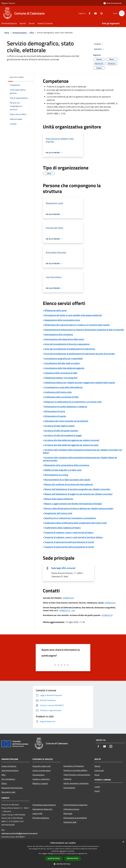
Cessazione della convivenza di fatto (61, 373)
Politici (4, 783)
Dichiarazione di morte (55, 411)
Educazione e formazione (74, 766)
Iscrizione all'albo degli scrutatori (60, 426)
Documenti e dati (8, 792)
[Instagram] (100, 13)
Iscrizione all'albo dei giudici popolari (61, 431)
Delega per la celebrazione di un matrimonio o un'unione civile (73, 402)
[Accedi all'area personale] (112, 3)
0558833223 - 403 (67, 610)
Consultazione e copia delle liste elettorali (63, 387)
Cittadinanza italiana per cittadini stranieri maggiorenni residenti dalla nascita (80, 383)
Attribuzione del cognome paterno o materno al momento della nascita (77, 325)
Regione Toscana (8, 3)
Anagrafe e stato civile (42, 766)
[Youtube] (94, 13)
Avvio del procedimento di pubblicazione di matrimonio (70, 349)
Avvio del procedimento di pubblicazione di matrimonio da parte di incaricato (80, 354)
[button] (63, 864)
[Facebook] (88, 13)
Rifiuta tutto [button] (73, 858)
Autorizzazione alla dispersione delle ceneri (64, 339)
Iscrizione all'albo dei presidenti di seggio (63, 435)
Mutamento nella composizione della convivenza (67, 465)
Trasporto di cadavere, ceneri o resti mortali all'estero (69, 532)
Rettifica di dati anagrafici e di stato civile (63, 470)
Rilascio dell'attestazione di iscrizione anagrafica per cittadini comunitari (77, 489)
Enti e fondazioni (8, 779)
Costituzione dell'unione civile (58, 392)
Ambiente (67, 779)
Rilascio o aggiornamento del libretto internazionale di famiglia (73, 504)
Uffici (32, 33)
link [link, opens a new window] (86, 854)
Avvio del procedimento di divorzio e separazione (67, 344)
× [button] (123, 842)
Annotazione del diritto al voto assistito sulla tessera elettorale (73, 315)
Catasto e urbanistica (41, 779)
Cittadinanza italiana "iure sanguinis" (61, 378)
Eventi (97, 791)
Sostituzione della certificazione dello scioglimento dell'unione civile (76, 523)
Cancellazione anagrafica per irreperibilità (63, 358)
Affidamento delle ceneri (56, 310)
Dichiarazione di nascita (55, 416)
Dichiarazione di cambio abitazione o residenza (66, 407)
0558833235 (110, 603)
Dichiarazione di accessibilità (75, 818)
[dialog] (63, 854)
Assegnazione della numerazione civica (62, 320)
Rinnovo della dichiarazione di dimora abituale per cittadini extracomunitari (79, 508)
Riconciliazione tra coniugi (56, 475)
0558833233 (107, 615)
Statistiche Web (70, 822)
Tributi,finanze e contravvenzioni (77, 775)
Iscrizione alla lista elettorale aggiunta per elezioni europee (71, 445)
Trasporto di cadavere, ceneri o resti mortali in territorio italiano (73, 537)
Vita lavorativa (38, 775)
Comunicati (99, 770)
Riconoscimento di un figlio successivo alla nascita (67, 480)
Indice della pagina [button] (17, 77)
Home (7, 33)
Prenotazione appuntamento (44, 805)
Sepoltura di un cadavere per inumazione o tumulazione (70, 518)
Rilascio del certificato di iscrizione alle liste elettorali (69, 484)
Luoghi (97, 787)
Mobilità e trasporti (40, 783)
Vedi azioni (99, 49)
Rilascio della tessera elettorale (59, 499)
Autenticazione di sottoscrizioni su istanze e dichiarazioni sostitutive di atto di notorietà (84, 330)
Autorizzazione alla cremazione (59, 334)
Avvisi (97, 775)
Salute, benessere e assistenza (76, 783)
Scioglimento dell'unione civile (58, 513)
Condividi (99, 44)
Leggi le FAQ (37, 813)
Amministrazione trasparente (75, 805)
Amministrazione (20, 33)
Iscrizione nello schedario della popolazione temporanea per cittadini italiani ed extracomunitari (80, 459)
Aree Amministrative (10, 770)
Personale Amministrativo (12, 788)
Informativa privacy (71, 809)
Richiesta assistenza (41, 818)
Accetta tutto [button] (54, 859)
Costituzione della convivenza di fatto (61, 397)
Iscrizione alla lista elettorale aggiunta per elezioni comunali (72, 440)
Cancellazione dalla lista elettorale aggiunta (64, 368)
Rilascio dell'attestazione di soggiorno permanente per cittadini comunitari (78, 494)
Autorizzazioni (69, 788)
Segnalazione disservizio (42, 809)
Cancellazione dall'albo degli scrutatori (62, 363)
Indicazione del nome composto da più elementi (66, 421)
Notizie (97, 766)
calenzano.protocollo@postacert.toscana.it (19, 833)
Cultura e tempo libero (42, 770)
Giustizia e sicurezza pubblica (75, 770)
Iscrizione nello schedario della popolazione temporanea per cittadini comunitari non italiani (83, 451)
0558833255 (68, 598)
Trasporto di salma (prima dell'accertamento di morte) (69, 542)
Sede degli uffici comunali (63, 568)
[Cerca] (122, 13)
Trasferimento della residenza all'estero (63, 528)
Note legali (68, 813)
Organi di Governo (9, 766)
